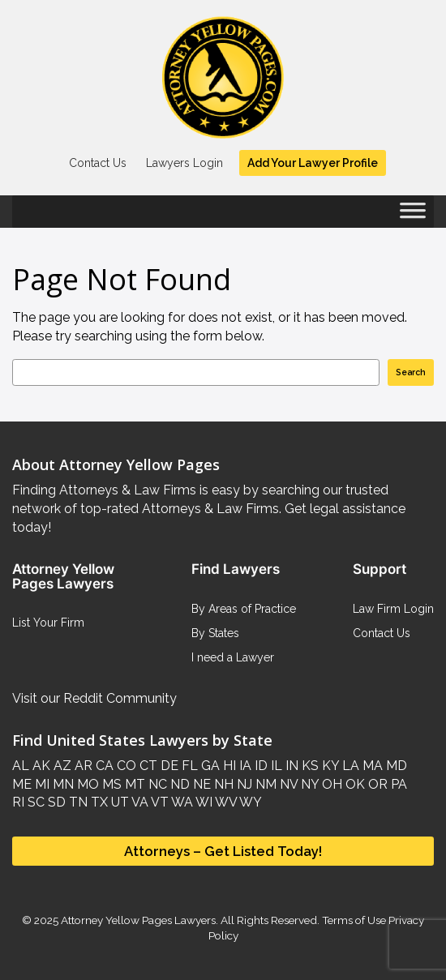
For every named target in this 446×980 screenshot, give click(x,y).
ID (259, 766)
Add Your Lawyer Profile (313, 163)
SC (34, 802)
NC (156, 784)
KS (309, 766)
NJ (243, 784)
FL (188, 766)
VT (159, 802)
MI (41, 784)
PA (397, 784)
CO (125, 766)
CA (103, 766)
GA (209, 766)
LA (349, 766)
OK (354, 784)
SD (55, 802)
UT (118, 802)
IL (275, 766)
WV (225, 802)
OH (330, 784)
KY (329, 766)
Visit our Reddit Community (94, 698)
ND (178, 784)
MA (371, 766)
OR (376, 784)
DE (168, 766)
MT (133, 784)
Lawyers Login (184, 163)
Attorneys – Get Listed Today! (223, 851)
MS (110, 784)
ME (22, 784)
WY (249, 802)
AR (82, 766)
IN (290, 766)
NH (222, 784)
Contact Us (98, 163)
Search (411, 372)
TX (98, 802)
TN (77, 802)
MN (62, 784)
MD (395, 766)
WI (203, 802)
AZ (61, 766)
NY (308, 784)
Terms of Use (354, 920)
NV (287, 784)
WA (181, 802)
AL (21, 766)
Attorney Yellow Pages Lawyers (138, 920)
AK (40, 766)
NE (200, 784)
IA (244, 766)
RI (18, 802)
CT (147, 766)
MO (86, 784)
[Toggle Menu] (413, 216)
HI (228, 766)
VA (139, 802)
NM (264, 784)
